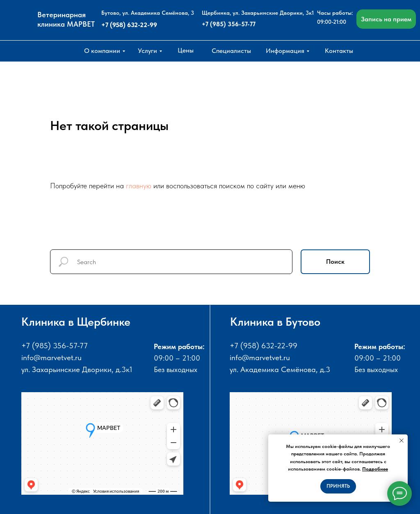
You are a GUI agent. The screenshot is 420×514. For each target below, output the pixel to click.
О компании (102, 51)
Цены (186, 50)
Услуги (147, 51)
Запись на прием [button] (386, 19)
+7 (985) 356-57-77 (229, 24)
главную (139, 186)
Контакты (339, 51)
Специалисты (231, 51)
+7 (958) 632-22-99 (129, 25)
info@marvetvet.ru (51, 358)
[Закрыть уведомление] (402, 441)
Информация (285, 51)
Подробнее (375, 469)
